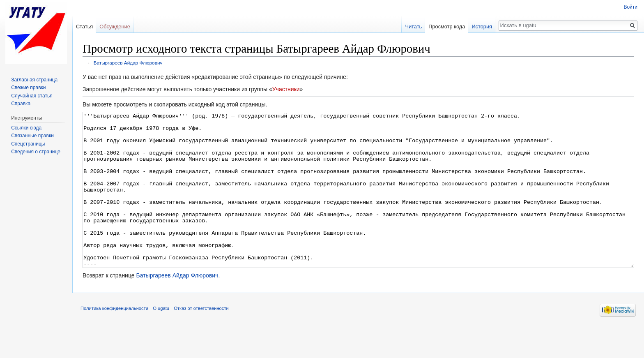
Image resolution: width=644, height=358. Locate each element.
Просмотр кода (447, 27)
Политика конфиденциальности (114, 339)
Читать (413, 27)
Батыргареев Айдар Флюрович (128, 63)
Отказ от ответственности (201, 339)
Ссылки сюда (26, 128)
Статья (84, 27)
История (482, 27)
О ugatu (161, 339)
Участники (286, 89)
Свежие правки (28, 88)
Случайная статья (32, 96)
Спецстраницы (28, 144)
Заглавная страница (34, 80)
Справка (21, 104)
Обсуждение (115, 27)
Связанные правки (32, 136)
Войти (630, 7)
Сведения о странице (36, 152)
